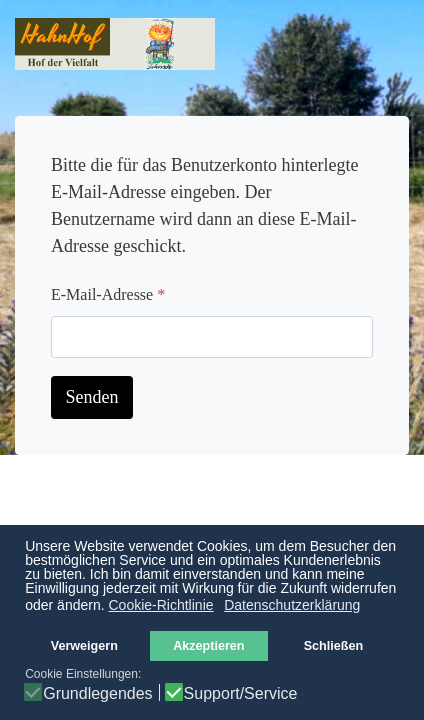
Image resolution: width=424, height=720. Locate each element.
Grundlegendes (97, 694)
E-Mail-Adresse (108, 295)
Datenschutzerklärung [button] (292, 605)
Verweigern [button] (84, 646)
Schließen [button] (334, 646)
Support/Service (241, 694)
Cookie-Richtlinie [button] (160, 605)
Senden (92, 397)
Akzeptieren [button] (208, 646)
